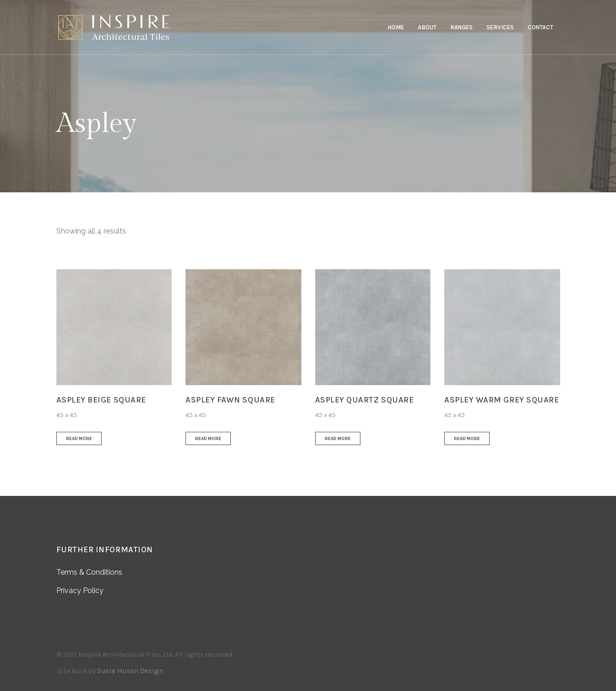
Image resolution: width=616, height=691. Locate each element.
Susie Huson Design (130, 671)
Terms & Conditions (89, 572)
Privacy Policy (80, 590)
